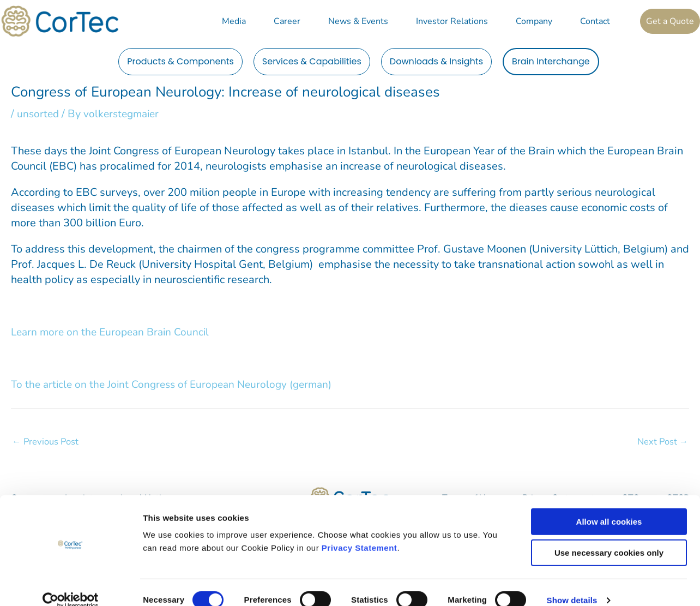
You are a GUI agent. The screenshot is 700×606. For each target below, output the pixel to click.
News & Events (358, 21)
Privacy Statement (360, 532)
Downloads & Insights (436, 61)
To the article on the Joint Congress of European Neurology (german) (177, 384)
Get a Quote (670, 21)
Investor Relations (452, 21)
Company (534, 21)
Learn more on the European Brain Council (114, 332)
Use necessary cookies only (609, 537)
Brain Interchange (551, 61)
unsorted (39, 114)
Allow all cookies (609, 506)
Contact (595, 21)
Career (287, 21)
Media (234, 21)
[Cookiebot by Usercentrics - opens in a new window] (71, 585)
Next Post (662, 442)
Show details (572, 584)
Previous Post (46, 442)
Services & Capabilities (312, 61)
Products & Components (180, 61)
